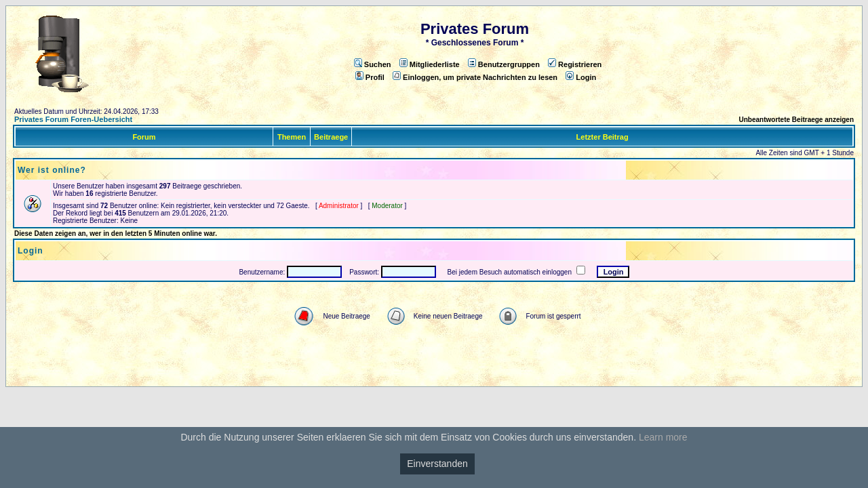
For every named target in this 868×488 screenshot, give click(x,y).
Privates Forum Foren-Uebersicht (73, 119)
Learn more (663, 437)
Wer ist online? (52, 170)
